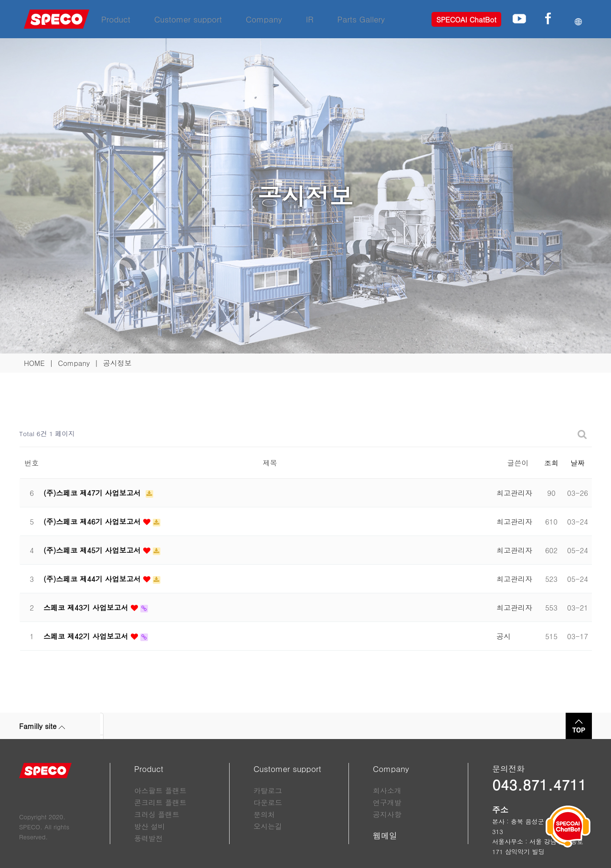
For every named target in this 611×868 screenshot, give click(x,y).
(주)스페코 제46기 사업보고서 (93, 521)
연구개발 (387, 802)
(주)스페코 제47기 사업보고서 (93, 493)
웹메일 (385, 836)
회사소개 (387, 790)
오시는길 (268, 826)
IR (310, 19)
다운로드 (268, 802)
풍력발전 (148, 838)
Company (264, 19)
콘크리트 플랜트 (160, 802)
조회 (551, 463)
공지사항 (387, 814)
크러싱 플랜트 (157, 814)
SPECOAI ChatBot (466, 19)
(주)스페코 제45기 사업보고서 (93, 550)
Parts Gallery (361, 19)
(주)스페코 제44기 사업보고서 (93, 579)
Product (116, 19)
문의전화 (508, 769)
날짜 (578, 463)
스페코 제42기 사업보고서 (87, 636)
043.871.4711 (539, 784)
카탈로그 (268, 790)
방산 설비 (150, 826)
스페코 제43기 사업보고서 (87, 607)
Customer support (188, 19)
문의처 (264, 814)
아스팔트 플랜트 (160, 790)
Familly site (42, 726)
